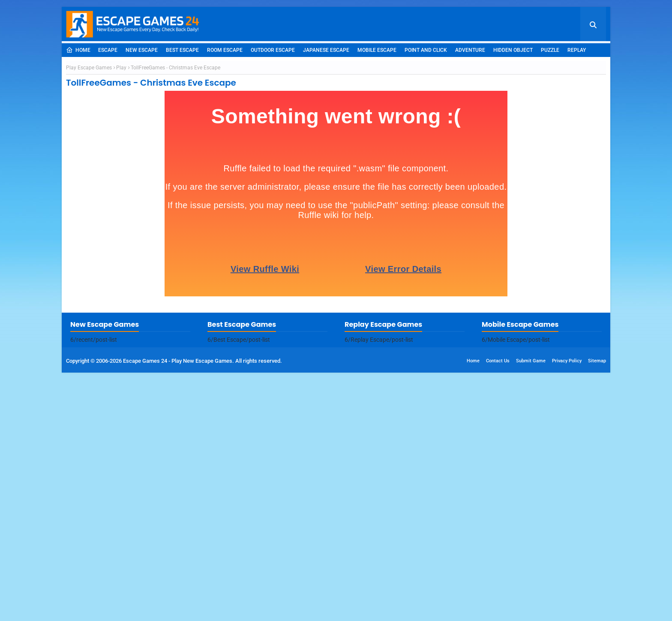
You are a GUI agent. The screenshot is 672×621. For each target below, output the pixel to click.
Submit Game (531, 609)
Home (78, 50)
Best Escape (182, 50)
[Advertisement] (336, 121)
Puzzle (550, 50)
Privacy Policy (567, 609)
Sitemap (597, 609)
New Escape (142, 50)
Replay (577, 50)
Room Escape (225, 50)
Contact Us (498, 609)
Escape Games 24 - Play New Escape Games (178, 609)
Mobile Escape (377, 50)
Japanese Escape (326, 50)
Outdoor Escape (273, 50)
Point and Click (426, 50)
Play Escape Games (89, 192)
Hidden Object (513, 50)
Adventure (470, 50)
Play (121, 192)
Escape (108, 50)
